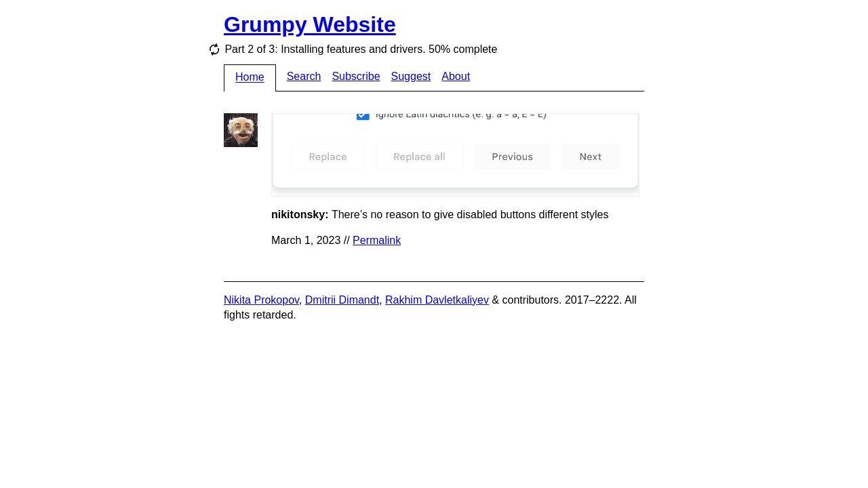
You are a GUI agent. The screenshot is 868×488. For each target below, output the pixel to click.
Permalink (377, 240)
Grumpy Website (310, 24)
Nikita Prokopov (261, 300)
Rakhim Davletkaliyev (437, 300)
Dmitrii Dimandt (342, 300)
